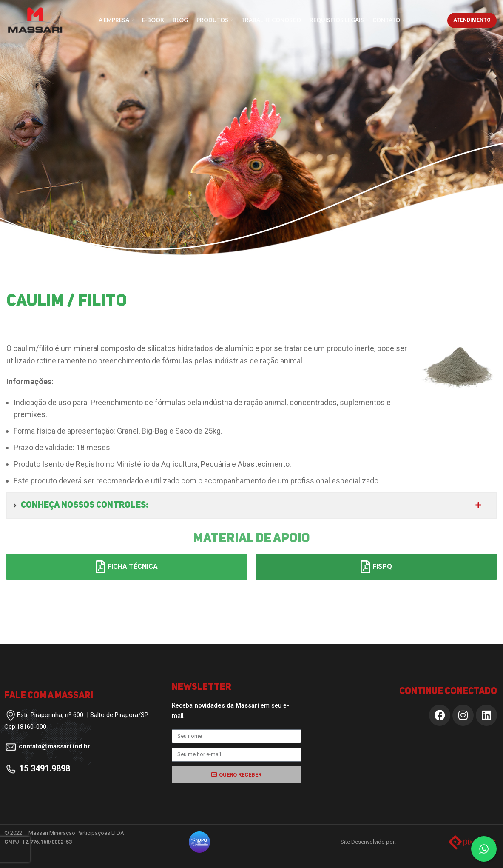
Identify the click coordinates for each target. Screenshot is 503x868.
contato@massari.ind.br (54, 746)
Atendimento (472, 20)
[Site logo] (35, 19)
